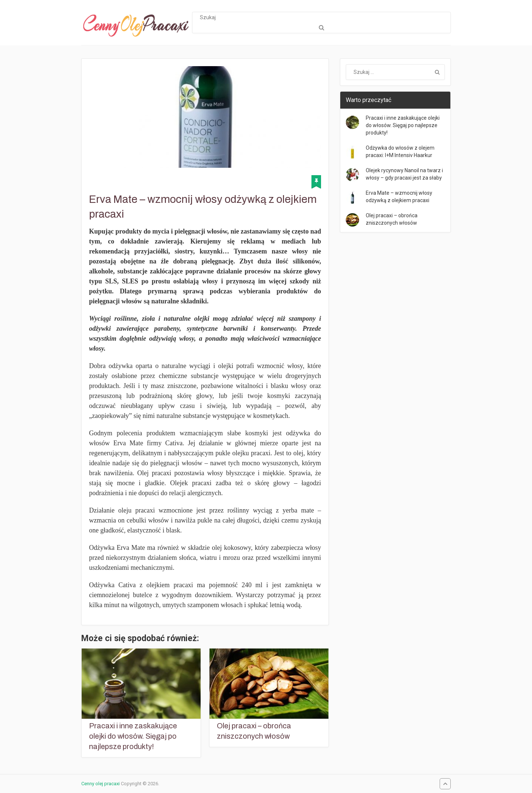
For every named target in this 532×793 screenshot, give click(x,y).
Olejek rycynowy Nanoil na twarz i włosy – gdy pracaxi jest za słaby (404, 174)
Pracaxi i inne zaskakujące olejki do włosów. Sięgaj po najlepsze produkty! (133, 736)
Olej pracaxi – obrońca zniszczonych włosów (254, 731)
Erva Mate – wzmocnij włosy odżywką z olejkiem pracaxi (399, 197)
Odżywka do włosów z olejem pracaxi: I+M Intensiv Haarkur (400, 152)
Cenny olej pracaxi (100, 784)
